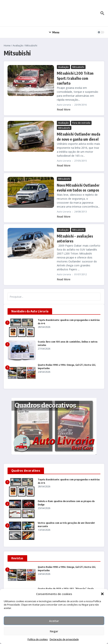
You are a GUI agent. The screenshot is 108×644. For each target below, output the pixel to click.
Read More (64, 109)
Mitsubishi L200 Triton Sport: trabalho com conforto (74, 78)
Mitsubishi (78, 67)
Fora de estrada (81, 122)
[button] (102, 594)
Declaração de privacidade (64, 639)
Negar (54, 631)
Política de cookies (38, 639)
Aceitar (54, 621)
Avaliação (18, 45)
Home (7, 45)
